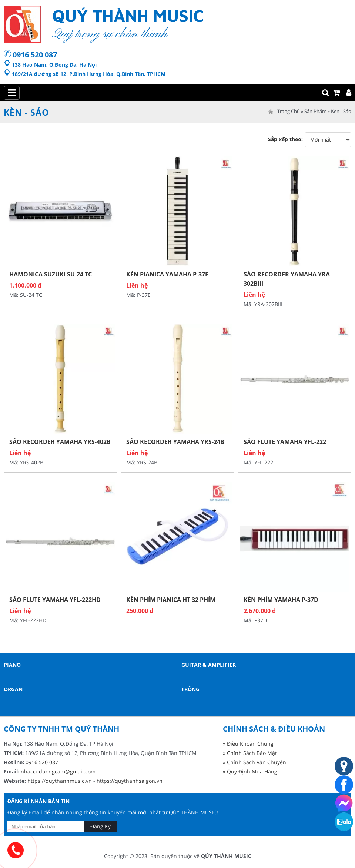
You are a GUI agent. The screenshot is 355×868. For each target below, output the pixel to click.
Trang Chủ (289, 111)
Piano (12, 665)
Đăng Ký (101, 826)
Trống (190, 689)
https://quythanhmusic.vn (60, 781)
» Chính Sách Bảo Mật (250, 753)
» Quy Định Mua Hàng (250, 771)
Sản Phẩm (315, 111)
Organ (13, 689)
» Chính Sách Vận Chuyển (254, 762)
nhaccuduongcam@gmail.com (58, 771)
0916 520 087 (35, 55)
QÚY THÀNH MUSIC (226, 856)
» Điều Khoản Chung (248, 744)
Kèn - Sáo (341, 111)
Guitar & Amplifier (209, 665)
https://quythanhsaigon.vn (130, 781)
